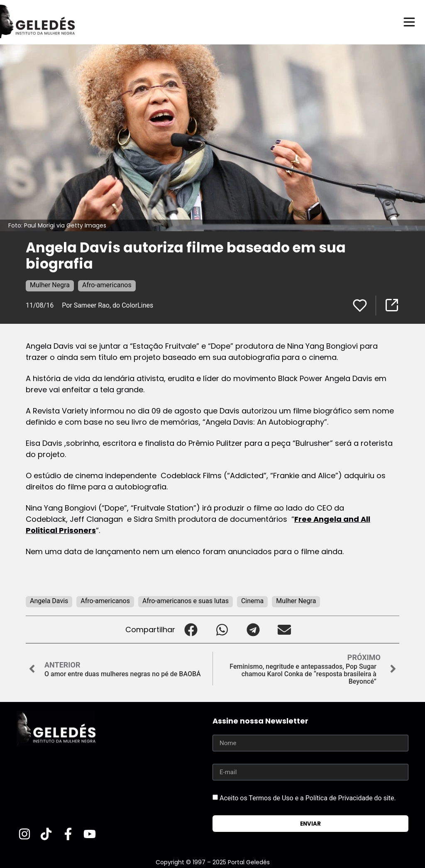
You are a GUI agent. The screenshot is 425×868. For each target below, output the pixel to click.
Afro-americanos (107, 285)
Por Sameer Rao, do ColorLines (107, 305)
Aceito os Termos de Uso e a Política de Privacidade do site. (308, 798)
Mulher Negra (50, 285)
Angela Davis (49, 601)
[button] (191, 630)
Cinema (252, 601)
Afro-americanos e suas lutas (186, 601)
